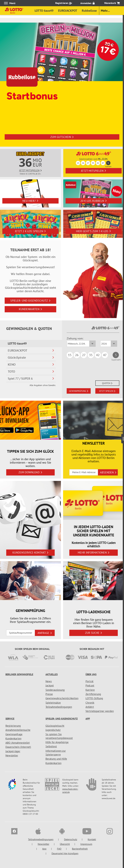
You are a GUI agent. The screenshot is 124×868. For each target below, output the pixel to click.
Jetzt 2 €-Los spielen (30, 231)
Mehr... (105, 11)
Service (10, 719)
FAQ (59, 849)
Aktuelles (52, 674)
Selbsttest (51, 746)
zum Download (30, 472)
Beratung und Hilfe (56, 759)
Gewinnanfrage (14, 734)
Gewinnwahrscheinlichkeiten (62, 698)
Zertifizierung (93, 694)
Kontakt (92, 839)
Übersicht (65, 844)
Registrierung (13, 726)
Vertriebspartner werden (100, 711)
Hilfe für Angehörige (57, 742)
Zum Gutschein (62, 137)
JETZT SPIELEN (107, 391)
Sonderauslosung (55, 690)
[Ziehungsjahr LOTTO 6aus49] (109, 344)
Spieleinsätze (53, 703)
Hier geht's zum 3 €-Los (94, 231)
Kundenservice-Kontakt (31, 553)
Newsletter (12, 755)
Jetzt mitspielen (94, 171)
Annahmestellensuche (18, 730)
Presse (49, 694)
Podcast (90, 686)
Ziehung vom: (75, 338)
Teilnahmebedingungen (59, 707)
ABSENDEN (108, 472)
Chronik (90, 703)
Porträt (89, 681)
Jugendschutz (53, 730)
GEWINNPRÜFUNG (79, 391)
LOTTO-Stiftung (94, 698)
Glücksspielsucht (55, 726)
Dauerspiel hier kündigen (65, 853)
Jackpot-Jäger (13, 751)
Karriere (90, 690)
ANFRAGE (45, 633)
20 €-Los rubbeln (94, 201)
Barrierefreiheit (80, 849)
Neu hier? (30, 201)
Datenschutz (71, 839)
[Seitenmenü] (123, 437)
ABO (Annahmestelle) (18, 743)
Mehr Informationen (94, 553)
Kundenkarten (31, 309)
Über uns (91, 674)
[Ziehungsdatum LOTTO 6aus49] (81, 344)
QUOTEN (107, 383)
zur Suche (94, 633)
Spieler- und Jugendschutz (30, 301)
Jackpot (50, 686)
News (49, 681)
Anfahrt (90, 707)
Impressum (86, 844)
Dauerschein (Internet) (18, 747)
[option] (62, 85)
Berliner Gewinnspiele (19, 674)
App (88, 719)
